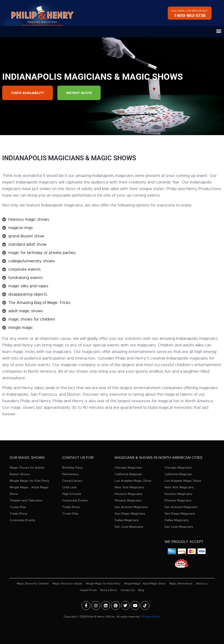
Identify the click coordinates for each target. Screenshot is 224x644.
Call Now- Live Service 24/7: (190, 14)
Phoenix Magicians (128, 500)
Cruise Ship (18, 507)
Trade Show (18, 513)
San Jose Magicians (129, 527)
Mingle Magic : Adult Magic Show (29, 490)
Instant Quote (79, 93)
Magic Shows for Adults (27, 468)
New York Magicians (129, 487)
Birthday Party (73, 468)
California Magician (128, 474)
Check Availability (28, 93)
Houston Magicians (128, 494)
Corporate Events (22, 520)
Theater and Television (26, 500)
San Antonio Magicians (131, 507)
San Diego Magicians (130, 513)
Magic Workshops (181, 584)
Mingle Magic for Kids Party (29, 481)
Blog (141, 590)
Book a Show (109, 590)
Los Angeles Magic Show (133, 481)
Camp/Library (72, 481)
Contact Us (128, 590)
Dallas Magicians (127, 520)
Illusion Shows (20, 474)
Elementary (70, 474)
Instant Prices (88, 590)
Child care (69, 487)
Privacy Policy (151, 617)
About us (202, 584)
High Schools (72, 494)
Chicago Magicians (128, 468)
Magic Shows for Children (33, 584)
